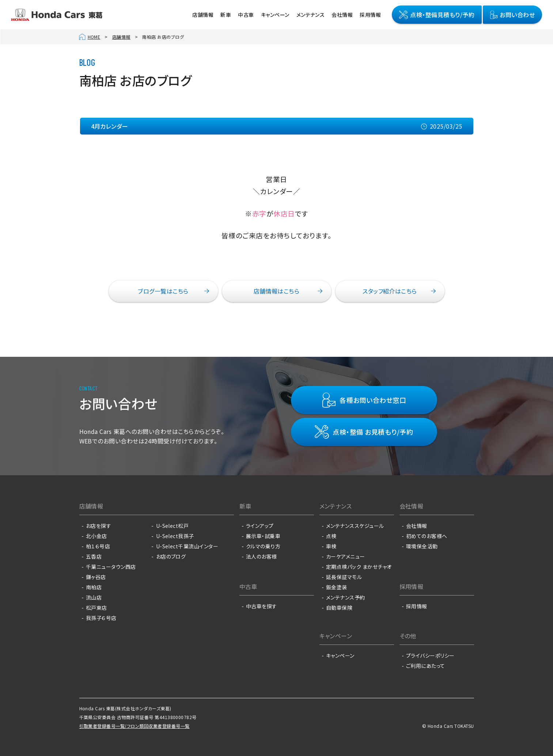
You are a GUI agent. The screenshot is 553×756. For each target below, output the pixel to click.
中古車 (246, 15)
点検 (331, 536)
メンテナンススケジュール (355, 526)
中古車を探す (262, 606)
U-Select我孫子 (175, 536)
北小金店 (96, 536)
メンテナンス (311, 15)
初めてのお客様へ (427, 536)
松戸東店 (96, 608)
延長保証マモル (344, 577)
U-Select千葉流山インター (187, 546)
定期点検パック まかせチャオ (359, 567)
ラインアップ (260, 526)
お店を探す (99, 526)
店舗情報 (203, 15)
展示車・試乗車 (263, 536)
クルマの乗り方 (263, 546)
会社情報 (342, 15)
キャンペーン (275, 15)
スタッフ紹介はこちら (390, 291)
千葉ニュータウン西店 (111, 567)
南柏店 (94, 587)
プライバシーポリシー (430, 655)
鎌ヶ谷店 (96, 577)
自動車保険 (339, 608)
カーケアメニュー (346, 556)
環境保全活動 (422, 546)
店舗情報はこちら (277, 291)
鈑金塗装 (337, 587)
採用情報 (370, 15)
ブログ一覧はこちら (163, 291)
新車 (226, 15)
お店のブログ (171, 556)
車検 (331, 546)
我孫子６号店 (101, 618)
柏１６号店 (98, 546)
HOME (94, 37)
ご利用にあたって (426, 666)
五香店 (94, 556)
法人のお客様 (262, 556)
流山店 (94, 597)
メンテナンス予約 (346, 597)
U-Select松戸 (173, 526)
